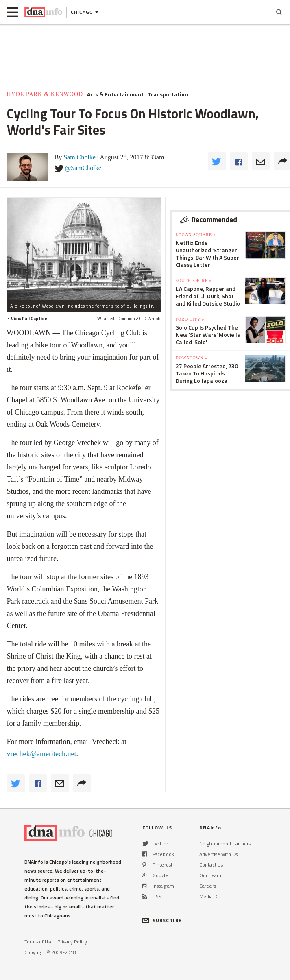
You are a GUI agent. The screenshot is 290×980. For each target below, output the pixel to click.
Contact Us (211, 865)
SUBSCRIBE (162, 920)
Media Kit (210, 896)
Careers (208, 886)
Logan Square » (196, 235)
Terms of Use (39, 942)
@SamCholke (83, 168)
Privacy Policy (72, 942)
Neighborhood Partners (225, 844)
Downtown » (192, 358)
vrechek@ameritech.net (42, 754)
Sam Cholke (80, 157)
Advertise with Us (218, 854)
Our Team (210, 875)
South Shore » (194, 280)
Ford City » (190, 319)
